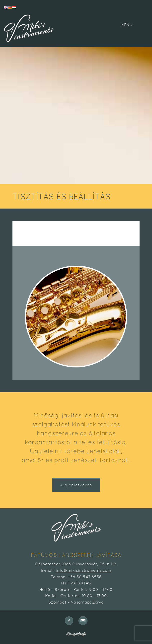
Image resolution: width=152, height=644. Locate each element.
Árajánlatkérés (76, 485)
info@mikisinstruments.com (83, 570)
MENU (127, 25)
